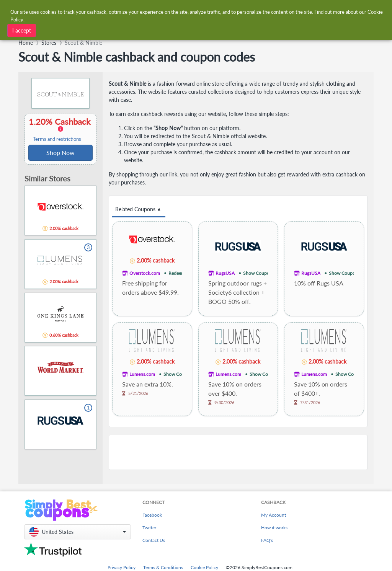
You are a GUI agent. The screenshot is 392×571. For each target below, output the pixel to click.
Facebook (152, 515)
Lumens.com (142, 374)
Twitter (149, 528)
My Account (274, 515)
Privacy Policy (122, 567)
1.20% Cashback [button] (60, 129)
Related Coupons (139, 210)
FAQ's (267, 540)
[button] (78, 532)
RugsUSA (225, 273)
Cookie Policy (204, 567)
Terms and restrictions (57, 139)
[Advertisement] (238, 452)
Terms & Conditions (163, 567)
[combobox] (116, 30)
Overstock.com (145, 273)
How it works (274, 528)
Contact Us (154, 540)
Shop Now (60, 153)
